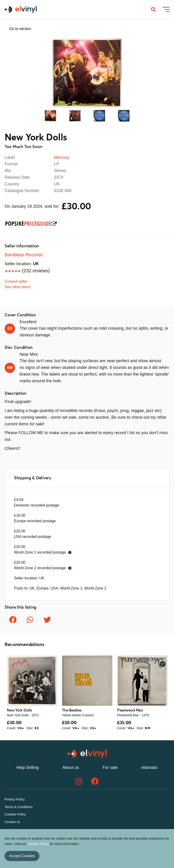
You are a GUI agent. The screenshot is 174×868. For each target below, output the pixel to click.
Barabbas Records (24, 255)
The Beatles (72, 710)
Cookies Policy (15, 814)
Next (160, 73)
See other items (18, 287)
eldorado (149, 767)
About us (71, 767)
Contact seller (16, 281)
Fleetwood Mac (130, 710)
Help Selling (28, 767)
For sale (110, 767)
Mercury (62, 157)
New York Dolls (36, 138)
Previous (14, 73)
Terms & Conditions (19, 807)
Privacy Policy (15, 799)
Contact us (12, 822)
